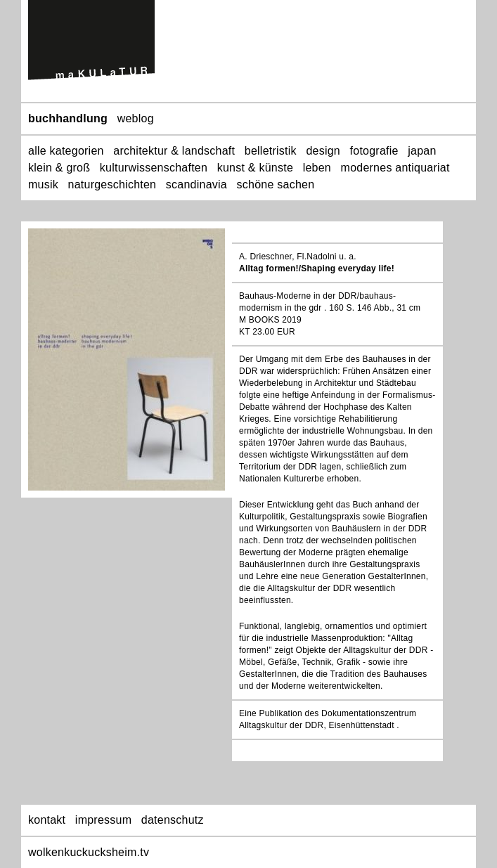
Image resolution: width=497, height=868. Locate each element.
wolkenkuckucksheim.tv (89, 852)
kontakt (47, 820)
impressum (103, 820)
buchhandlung (68, 118)
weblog (136, 118)
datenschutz (173, 820)
